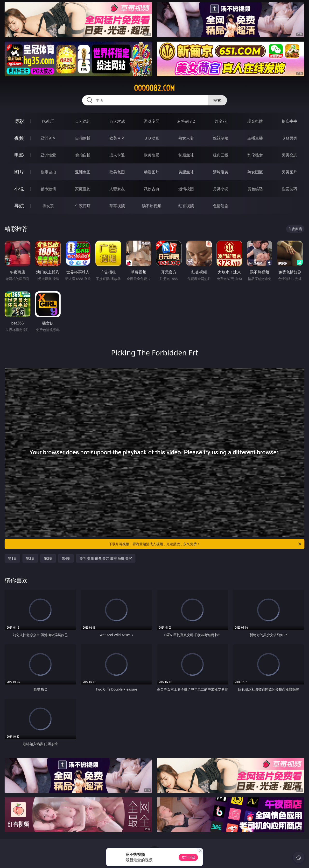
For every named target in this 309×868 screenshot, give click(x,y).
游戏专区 (152, 121)
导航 (19, 206)
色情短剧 (221, 206)
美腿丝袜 (186, 172)
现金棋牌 (255, 121)
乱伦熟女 (255, 155)
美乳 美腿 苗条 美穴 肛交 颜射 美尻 (106, 558)
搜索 (217, 100)
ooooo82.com (154, 88)
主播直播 (255, 138)
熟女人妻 (186, 138)
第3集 (48, 558)
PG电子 (48, 121)
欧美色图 (117, 172)
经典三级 (221, 155)
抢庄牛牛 (289, 121)
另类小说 (221, 189)
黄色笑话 (255, 189)
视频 (19, 138)
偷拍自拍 (83, 155)
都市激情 (48, 189)
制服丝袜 (186, 155)
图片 (19, 172)
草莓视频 (117, 206)
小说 (19, 189)
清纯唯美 (221, 172)
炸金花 (221, 121)
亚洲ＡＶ (48, 138)
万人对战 (117, 121)
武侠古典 (152, 189)
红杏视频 (186, 206)
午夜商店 (83, 206)
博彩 (19, 121)
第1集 (12, 558)
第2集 (30, 558)
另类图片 (289, 172)
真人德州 (83, 121)
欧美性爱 (152, 155)
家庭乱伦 (83, 189)
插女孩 (48, 206)
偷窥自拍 (48, 172)
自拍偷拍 (83, 138)
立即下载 (188, 857)
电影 (19, 155)
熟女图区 (255, 172)
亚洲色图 (83, 172)
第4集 (66, 558)
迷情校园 (186, 189)
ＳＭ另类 (289, 138)
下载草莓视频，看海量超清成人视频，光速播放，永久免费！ (205, 544)
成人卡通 (117, 155)
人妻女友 (117, 189)
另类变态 (289, 155)
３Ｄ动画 (152, 138)
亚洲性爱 (48, 155)
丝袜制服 (221, 138)
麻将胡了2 (186, 121)
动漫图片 (152, 172)
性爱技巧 (289, 189)
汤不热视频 (152, 206)
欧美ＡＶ (117, 138)
